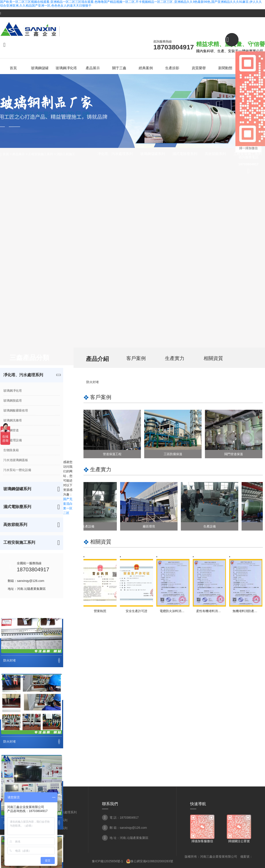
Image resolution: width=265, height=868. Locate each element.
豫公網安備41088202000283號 (150, 861)
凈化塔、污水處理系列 (115, 154)
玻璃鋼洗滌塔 (13, 420)
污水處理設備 (13, 440)
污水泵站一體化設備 (17, 470)
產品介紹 (97, 359)
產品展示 (19, 154)
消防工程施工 (66, 154)
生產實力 (175, 358)
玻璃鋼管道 (11, 430)
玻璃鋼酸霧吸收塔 (16, 410)
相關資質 (213, 358)
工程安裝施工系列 (41, 154)
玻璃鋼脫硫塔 (13, 400)
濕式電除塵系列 (185, 154)
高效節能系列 (215, 154)
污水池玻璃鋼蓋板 (16, 460)
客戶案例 (136, 358)
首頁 (6, 154)
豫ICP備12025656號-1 (107, 861)
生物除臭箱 (11, 450)
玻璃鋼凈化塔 (13, 391)
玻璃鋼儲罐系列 (153, 154)
